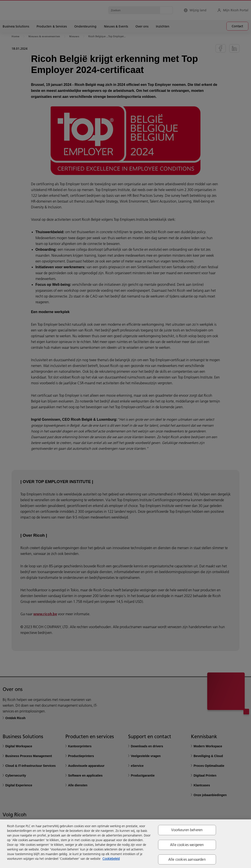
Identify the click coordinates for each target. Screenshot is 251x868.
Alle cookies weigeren (187, 845)
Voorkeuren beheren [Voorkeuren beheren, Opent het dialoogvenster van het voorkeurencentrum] (187, 830)
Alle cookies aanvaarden (187, 859)
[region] (125, 844)
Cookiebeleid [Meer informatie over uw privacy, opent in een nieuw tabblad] (111, 859)
